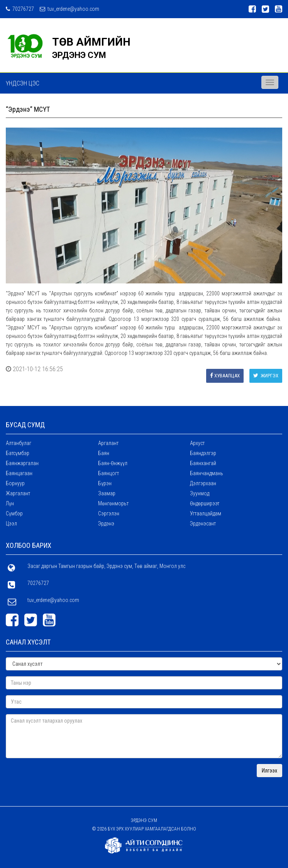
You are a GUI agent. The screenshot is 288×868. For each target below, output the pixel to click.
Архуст (197, 443)
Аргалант (108, 443)
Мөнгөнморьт (113, 503)
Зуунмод (200, 493)
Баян (104, 453)
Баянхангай (203, 463)
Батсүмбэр (18, 453)
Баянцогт (108, 473)
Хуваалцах (225, 376)
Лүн (10, 503)
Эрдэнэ (106, 524)
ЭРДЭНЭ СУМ (79, 55)
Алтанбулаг (19, 443)
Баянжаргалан (22, 463)
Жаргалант (18, 493)
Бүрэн (105, 483)
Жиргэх (266, 376)
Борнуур (15, 483)
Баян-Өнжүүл (113, 463)
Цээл (11, 524)
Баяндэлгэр (203, 453)
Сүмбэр (14, 513)
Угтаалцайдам (206, 513)
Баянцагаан (19, 473)
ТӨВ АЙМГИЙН (91, 42)
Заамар (107, 493)
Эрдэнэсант (203, 524)
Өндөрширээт (205, 503)
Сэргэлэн (109, 513)
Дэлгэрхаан (203, 483)
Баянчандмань (207, 473)
